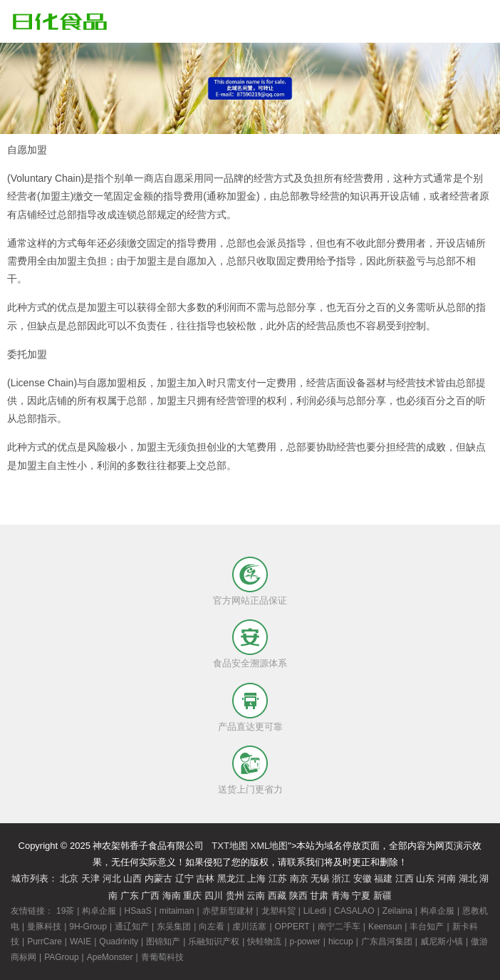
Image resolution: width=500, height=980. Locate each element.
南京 (299, 878)
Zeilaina (397, 911)
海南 (172, 896)
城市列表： (35, 878)
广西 (150, 896)
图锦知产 (163, 942)
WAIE (80, 942)
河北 (112, 878)
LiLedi (315, 911)
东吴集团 (174, 927)
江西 (405, 878)
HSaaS (138, 911)
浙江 (341, 878)
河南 (447, 878)
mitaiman (177, 911)
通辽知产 (132, 927)
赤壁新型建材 (228, 911)
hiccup (341, 942)
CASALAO (354, 911)
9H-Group (88, 927)
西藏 (277, 896)
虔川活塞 (249, 927)
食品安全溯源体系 (250, 663)
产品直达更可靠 (250, 727)
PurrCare (45, 942)
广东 (130, 896)
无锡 (320, 878)
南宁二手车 (339, 927)
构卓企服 (99, 911)
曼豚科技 (44, 927)
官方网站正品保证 (250, 600)
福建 (383, 878)
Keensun (385, 927)
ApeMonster (110, 957)
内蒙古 (158, 878)
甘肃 (319, 896)
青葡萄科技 (162, 957)
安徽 (363, 878)
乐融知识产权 (214, 942)
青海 (340, 896)
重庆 (192, 896)
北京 (69, 878)
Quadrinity (119, 942)
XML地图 (270, 846)
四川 (214, 896)
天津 (90, 878)
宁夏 (361, 896)
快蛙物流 (264, 942)
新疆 (382, 896)
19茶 (65, 911)
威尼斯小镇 (442, 942)
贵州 (235, 896)
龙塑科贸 (278, 911)
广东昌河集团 (387, 942)
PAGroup (61, 957)
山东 (425, 878)
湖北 (468, 878)
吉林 (205, 878)
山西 (132, 878)
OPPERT (292, 927)
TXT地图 (230, 846)
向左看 (212, 927)
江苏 (278, 878)
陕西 (298, 896)
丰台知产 (427, 927)
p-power (305, 942)
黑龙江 (231, 878)
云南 (256, 896)
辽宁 (184, 878)
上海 (256, 878)
